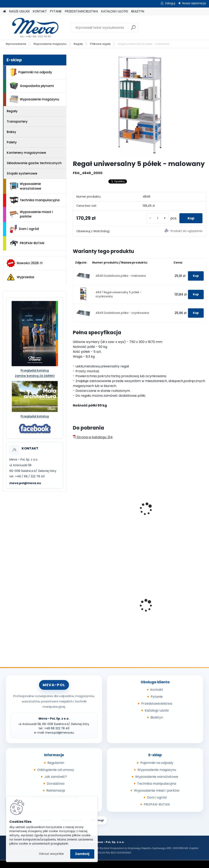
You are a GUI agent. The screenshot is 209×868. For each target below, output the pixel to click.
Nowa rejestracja (194, 3)
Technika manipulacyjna (35, 200)
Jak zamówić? (56, 777)
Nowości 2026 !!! (25, 263)
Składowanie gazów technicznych (34, 163)
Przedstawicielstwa (157, 704)
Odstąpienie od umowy (56, 770)
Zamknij (82, 854)
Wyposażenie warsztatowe (25, 186)
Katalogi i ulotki (157, 710)
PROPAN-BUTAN (27, 243)
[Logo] (31, 28)
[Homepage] (4, 12)
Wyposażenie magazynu (50, 44)
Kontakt (157, 690)
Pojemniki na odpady (31, 72)
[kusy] (158, 218)
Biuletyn (157, 717)
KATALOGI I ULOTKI (115, 11)
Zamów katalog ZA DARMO (35, 376)
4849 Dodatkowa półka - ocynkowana (122, 313)
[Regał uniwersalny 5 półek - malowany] (139, 105)
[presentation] (75, 504)
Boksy (11, 132)
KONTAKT (40, 11)
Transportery (17, 121)
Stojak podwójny (134, 605)
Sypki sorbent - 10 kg (92, 602)
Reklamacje (56, 791)
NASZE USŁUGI (19, 11)
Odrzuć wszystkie (51, 854)
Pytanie (157, 697)
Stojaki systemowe (22, 173)
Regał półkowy (178, 508)
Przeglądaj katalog (35, 370)
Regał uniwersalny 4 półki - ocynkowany (137, 510)
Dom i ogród (24, 229)
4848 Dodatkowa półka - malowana (121, 276)
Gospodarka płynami (32, 86)
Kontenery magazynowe (26, 153)
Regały (78, 44)
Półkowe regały (100, 44)
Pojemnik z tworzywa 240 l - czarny (183, 603)
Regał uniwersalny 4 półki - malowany (92, 510)
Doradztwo (56, 784)
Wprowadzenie (16, 44)
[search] (133, 29)
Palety (12, 142)
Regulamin (56, 763)
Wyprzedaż (20, 277)
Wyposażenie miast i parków (31, 214)
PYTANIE (56, 11)
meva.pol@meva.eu (25, 483)
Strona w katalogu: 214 (93, 437)
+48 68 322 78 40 (57, 728)
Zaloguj (170, 3)
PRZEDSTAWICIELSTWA (81, 11)
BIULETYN (138, 11)
